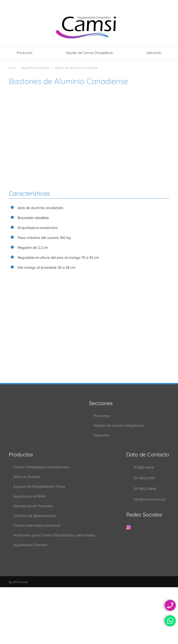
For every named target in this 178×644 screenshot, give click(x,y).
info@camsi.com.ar (150, 499)
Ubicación (154, 53)
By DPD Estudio (18, 582)
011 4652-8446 (145, 489)
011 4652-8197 (145, 478)
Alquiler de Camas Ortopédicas (89, 53)
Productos (25, 53)
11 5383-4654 (144, 467)
